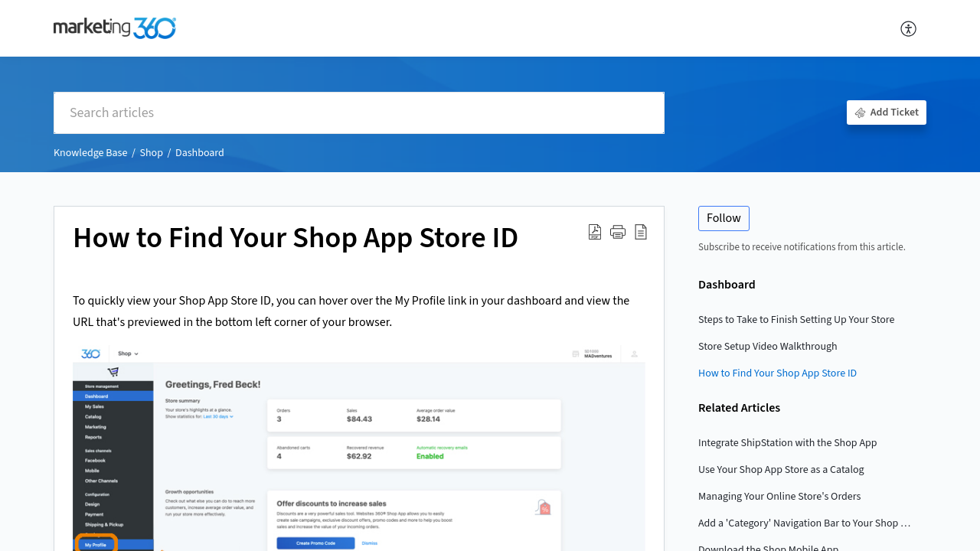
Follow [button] (724, 218)
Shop (151, 153)
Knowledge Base (90, 153)
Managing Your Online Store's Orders (780, 497)
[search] (359, 113)
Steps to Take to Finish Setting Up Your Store (797, 320)
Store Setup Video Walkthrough (768, 347)
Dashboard (200, 153)
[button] (618, 232)
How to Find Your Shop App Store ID (296, 239)
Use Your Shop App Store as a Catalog (781, 470)
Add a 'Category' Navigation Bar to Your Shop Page (805, 523)
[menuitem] (909, 28)
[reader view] (641, 232)
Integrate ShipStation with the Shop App (788, 443)
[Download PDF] (595, 232)
